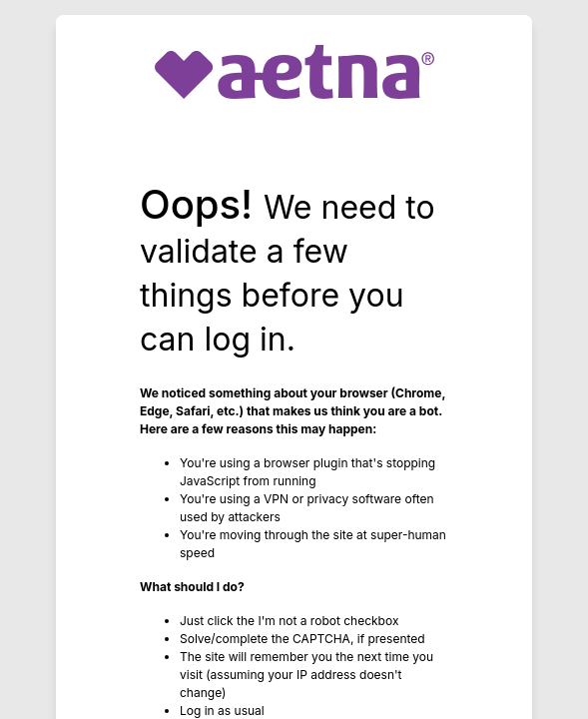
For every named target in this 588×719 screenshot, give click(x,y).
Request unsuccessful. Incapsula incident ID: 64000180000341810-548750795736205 (294, 359)
